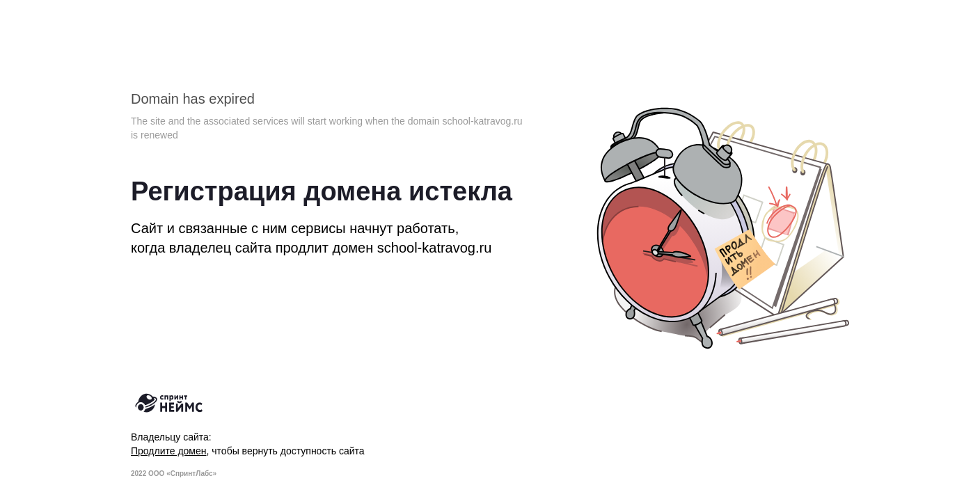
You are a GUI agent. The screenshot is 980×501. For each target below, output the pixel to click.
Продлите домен (169, 451)
